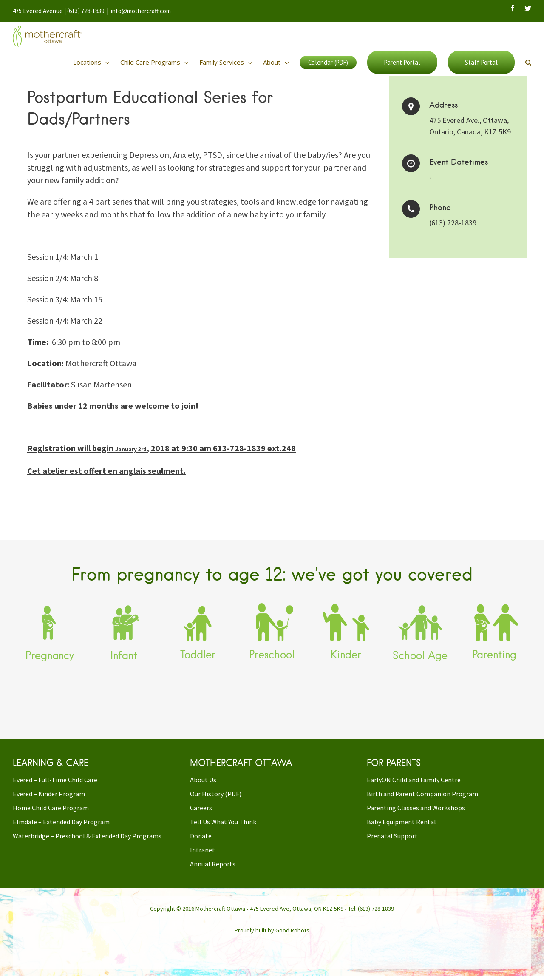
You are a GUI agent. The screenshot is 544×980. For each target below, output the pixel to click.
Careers (201, 815)
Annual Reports (213, 872)
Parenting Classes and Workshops (416, 815)
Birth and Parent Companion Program (422, 801)
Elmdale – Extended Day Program (61, 829)
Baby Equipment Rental (401, 829)
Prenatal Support (392, 843)
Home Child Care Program (51, 815)
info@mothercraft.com (141, 11)
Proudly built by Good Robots (272, 938)
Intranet (203, 857)
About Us (203, 787)
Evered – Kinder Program (49, 801)
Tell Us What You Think (223, 829)
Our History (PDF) (216, 801)
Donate (201, 843)
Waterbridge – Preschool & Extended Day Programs (87, 843)
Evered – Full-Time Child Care (55, 787)
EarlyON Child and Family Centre (414, 787)
